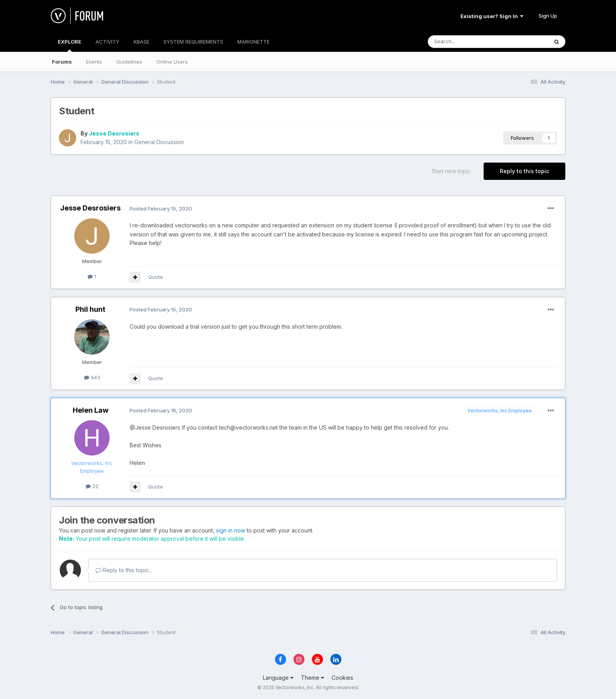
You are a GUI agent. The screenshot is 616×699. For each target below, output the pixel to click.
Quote (156, 277)
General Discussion (159, 142)
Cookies (342, 678)
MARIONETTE (253, 42)
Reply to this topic (524, 171)
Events (94, 62)
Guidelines (129, 62)
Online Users (172, 62)
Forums (62, 62)
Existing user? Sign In (492, 16)
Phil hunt (90, 309)
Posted (161, 209)
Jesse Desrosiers (114, 133)
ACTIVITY (107, 42)
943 (92, 377)
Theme (313, 678)
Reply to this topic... (124, 570)
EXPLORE (70, 45)
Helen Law (91, 410)
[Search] (468, 42)
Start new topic (451, 171)
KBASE (141, 42)
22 (92, 486)
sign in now (231, 530)
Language (278, 678)
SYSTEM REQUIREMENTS (193, 42)
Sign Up (548, 16)
